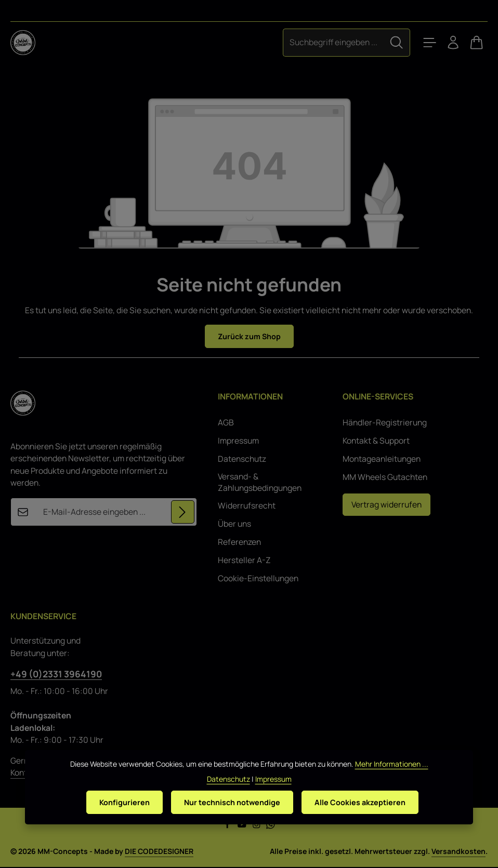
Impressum (238, 442)
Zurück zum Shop (249, 337)
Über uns (234, 525)
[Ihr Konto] (448, 43)
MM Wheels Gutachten (385, 478)
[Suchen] (386, 42)
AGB (226, 424)
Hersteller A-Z (244, 561)
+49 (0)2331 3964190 (56, 675)
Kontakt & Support (376, 442)
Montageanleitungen (382, 460)
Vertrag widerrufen (386, 505)
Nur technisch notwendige (232, 822)
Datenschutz (242, 460)
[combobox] (323, 42)
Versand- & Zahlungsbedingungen (260, 483)
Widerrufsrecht (247, 507)
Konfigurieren (119, 822)
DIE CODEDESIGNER (159, 852)
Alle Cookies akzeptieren (366, 822)
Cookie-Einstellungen (258, 579)
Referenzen (239, 543)
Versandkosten (458, 852)
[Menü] (421, 43)
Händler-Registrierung (385, 424)
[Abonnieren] (182, 513)
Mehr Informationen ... (392, 783)
